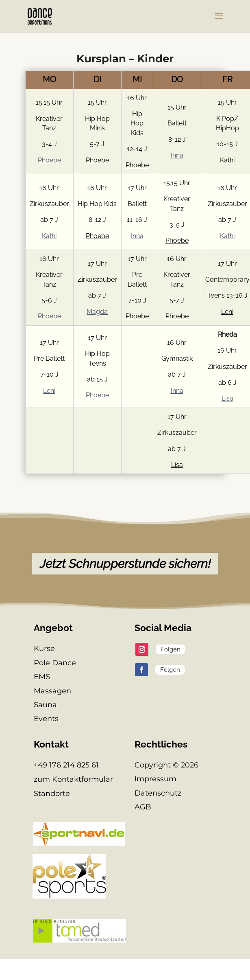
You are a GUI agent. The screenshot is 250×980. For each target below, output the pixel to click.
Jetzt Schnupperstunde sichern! (125, 564)
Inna (177, 155)
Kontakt (51, 744)
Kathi (227, 160)
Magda (97, 312)
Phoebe (49, 160)
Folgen (171, 649)
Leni (227, 312)
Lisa (227, 398)
